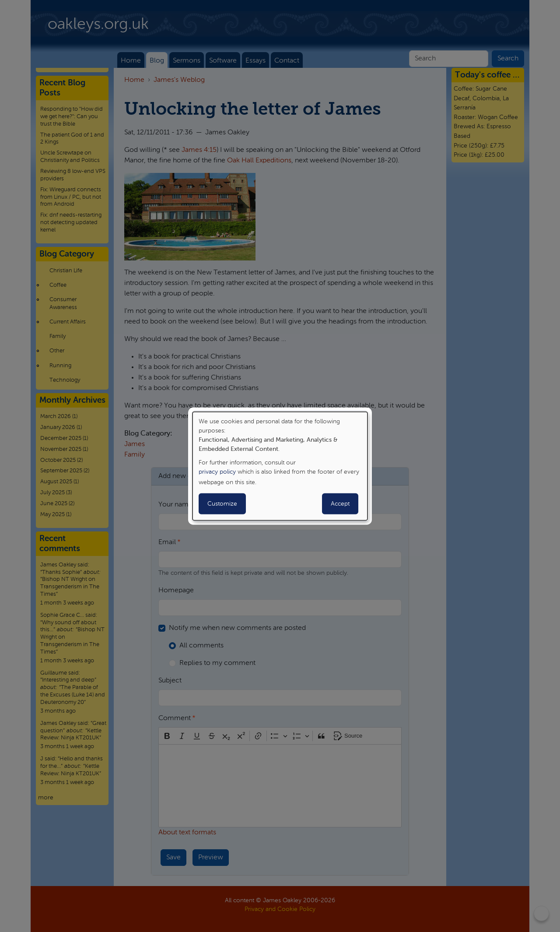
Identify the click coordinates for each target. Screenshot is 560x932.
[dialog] (280, 466)
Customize (222, 504)
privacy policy (217, 472)
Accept (340, 504)
